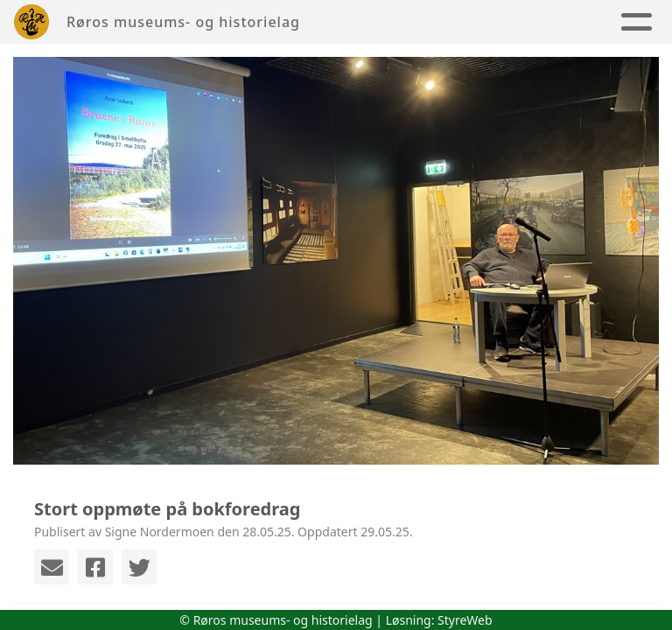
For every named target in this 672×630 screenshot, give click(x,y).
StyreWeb (465, 620)
